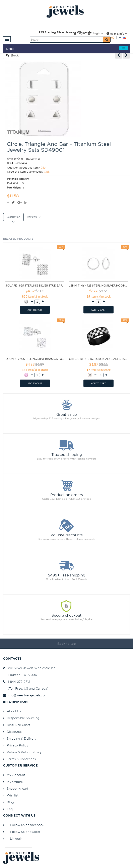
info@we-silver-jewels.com (25, 695)
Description (13, 217)
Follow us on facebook (27, 825)
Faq (10, 809)
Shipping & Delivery (22, 739)
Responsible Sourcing (23, 718)
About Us (14, 711)
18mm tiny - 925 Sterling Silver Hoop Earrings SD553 (98, 285)
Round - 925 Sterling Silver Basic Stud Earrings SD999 (35, 359)
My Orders (15, 782)
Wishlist (13, 795)
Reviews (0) (34, 217)
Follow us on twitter (25, 832)
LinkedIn (16, 839)
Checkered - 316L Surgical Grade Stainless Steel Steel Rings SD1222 (98, 359)
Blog (10, 802)
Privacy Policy (18, 745)
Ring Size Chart (18, 725)
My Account (16, 775)
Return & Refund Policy (24, 752)
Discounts (14, 732)
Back (12, 55)
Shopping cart (18, 789)
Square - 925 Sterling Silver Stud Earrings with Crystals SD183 (35, 285)
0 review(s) (33, 159)
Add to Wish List (17, 163)
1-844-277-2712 (17, 682)
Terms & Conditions (21, 759)
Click (44, 168)
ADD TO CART (35, 310)
